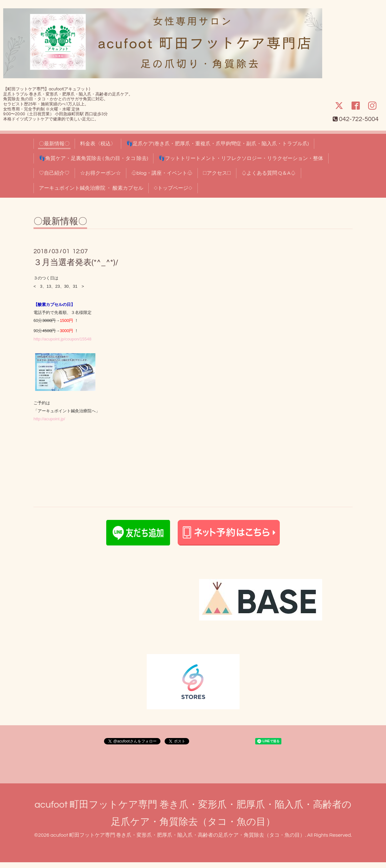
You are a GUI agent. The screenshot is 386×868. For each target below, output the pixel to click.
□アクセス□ (217, 173)
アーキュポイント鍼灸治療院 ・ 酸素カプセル (91, 188)
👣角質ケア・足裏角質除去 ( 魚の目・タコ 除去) (93, 158)
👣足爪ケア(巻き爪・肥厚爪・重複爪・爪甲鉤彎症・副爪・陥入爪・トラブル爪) (218, 144)
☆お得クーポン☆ (100, 173)
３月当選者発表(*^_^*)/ (76, 263)
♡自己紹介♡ (54, 173)
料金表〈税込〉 (98, 144)
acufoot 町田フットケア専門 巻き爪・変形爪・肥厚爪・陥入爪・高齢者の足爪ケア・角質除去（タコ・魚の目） (178, 835)
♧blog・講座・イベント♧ (162, 173)
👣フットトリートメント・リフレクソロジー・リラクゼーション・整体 (241, 158)
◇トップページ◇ (173, 188)
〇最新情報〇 (54, 144)
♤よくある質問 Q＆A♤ (269, 173)
